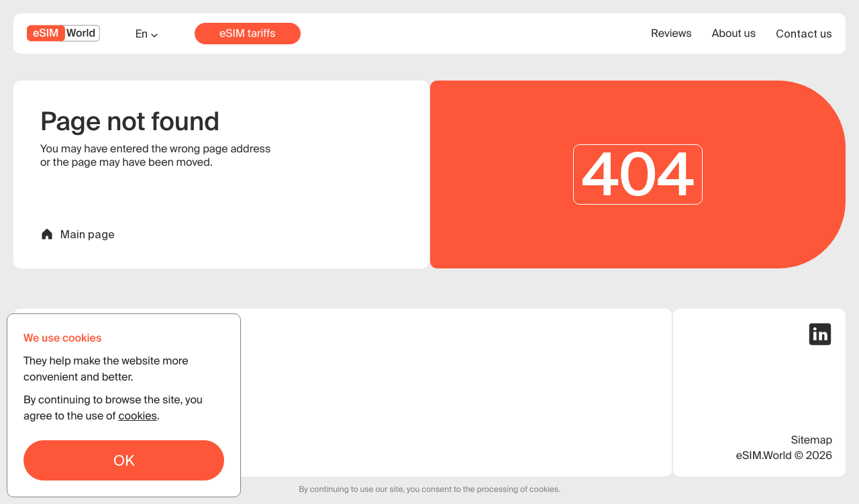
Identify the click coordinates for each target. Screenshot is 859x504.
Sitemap (812, 440)
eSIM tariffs (248, 34)
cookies (137, 416)
